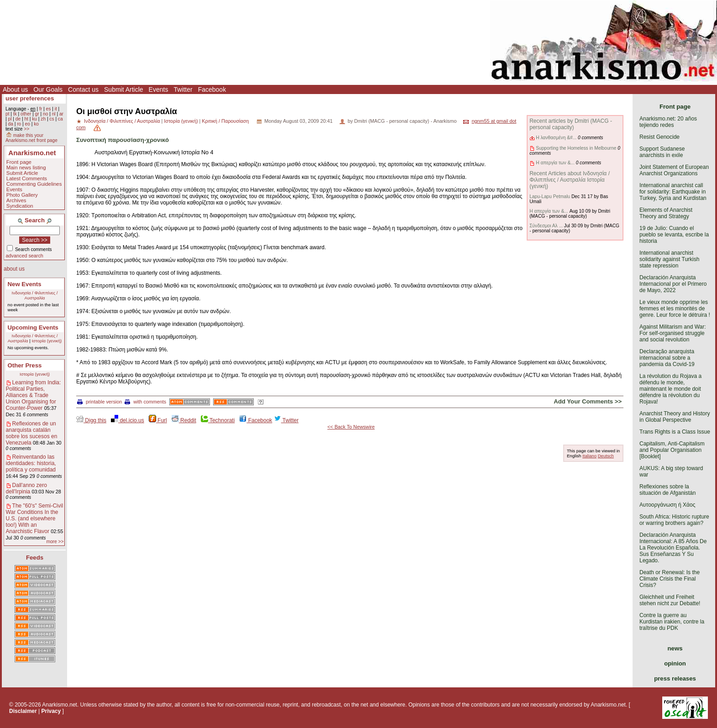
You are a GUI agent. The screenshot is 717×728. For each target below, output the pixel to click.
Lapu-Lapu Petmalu (550, 196)
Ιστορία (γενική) (47, 341)
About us (15, 89)
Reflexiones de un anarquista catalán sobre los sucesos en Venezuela (32, 433)
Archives (16, 200)
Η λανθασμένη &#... (556, 138)
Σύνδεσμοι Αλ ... (546, 226)
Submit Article (124, 89)
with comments (145, 402)
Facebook (212, 89)
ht (26, 119)
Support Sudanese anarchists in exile (662, 152)
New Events (25, 284)
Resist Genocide (659, 137)
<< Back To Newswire (351, 427)
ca (60, 119)
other (26, 114)
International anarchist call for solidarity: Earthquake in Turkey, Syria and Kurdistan (673, 192)
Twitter (183, 89)
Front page (19, 162)
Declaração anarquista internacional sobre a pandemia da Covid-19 (667, 358)
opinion (675, 663)
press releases (675, 678)
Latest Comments (27, 178)
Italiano (589, 456)
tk (15, 114)
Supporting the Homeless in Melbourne (576, 148)
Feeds (35, 558)
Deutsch (606, 456)
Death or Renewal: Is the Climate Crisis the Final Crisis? (670, 579)
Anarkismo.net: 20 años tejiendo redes (668, 122)
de (18, 119)
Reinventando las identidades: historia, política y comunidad (31, 463)
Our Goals (48, 89)
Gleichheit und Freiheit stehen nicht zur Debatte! (670, 600)
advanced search (25, 256)
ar (61, 114)
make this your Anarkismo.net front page (31, 138)
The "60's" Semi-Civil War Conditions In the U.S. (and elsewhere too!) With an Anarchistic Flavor (35, 519)
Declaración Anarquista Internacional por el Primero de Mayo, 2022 (673, 284)
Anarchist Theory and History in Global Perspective (675, 417)
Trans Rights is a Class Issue (675, 432)
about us (14, 269)
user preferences (30, 98)
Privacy (51, 711)
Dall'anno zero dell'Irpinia (26, 488)
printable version (99, 402)
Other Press (25, 365)
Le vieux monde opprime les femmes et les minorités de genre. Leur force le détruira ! (675, 309)
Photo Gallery (22, 195)
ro (19, 124)
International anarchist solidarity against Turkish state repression (669, 259)
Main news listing (26, 168)
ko (36, 124)
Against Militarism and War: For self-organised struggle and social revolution (673, 333)
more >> (55, 542)
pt (8, 114)
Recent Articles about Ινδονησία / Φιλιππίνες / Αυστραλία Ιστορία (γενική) (570, 180)
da (10, 124)
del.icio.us (128, 420)
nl (54, 114)
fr (41, 109)
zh (43, 119)
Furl (158, 420)
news (675, 648)
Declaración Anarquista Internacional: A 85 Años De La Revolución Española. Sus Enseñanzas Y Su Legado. (673, 548)
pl (10, 119)
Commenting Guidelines (34, 184)
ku (34, 119)
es (49, 109)
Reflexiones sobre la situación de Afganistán (667, 490)
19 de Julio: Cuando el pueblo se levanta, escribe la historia (674, 235)
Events (159, 89)
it (56, 109)
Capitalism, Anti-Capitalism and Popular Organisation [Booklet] (672, 450)
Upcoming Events (33, 327)
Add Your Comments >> (588, 401)
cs (52, 119)
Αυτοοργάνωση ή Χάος (667, 505)
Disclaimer (23, 711)
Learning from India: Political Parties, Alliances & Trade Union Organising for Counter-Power (34, 395)
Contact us (83, 89)
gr (37, 114)
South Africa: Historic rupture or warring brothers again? (674, 520)
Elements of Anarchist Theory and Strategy (666, 213)
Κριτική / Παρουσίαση (225, 121)
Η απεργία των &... (555, 163)
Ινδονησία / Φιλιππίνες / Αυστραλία (35, 295)
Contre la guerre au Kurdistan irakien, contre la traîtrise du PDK (672, 622)
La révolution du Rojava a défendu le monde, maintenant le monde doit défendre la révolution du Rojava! (670, 389)
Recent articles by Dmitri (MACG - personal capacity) (571, 124)
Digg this (91, 420)
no (45, 114)
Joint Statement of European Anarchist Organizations (674, 170)
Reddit (184, 420)
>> (26, 129)
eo (28, 124)
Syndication (20, 206)
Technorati (218, 420)
